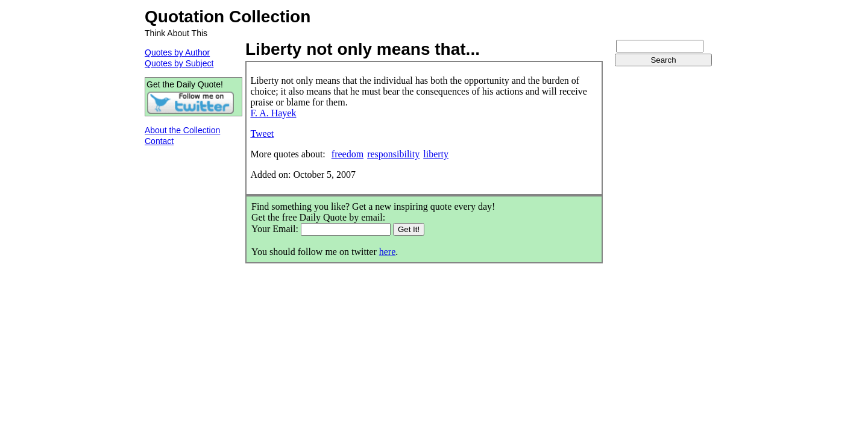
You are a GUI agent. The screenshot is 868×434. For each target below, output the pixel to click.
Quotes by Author (177, 52)
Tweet (262, 134)
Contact (159, 141)
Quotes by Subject (179, 63)
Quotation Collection (228, 17)
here (388, 252)
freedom (348, 154)
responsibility (393, 154)
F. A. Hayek (273, 113)
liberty (436, 154)
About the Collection (182, 130)
